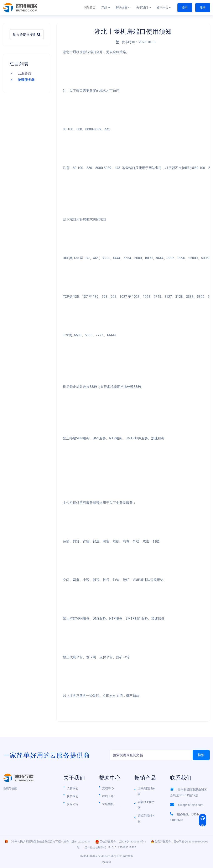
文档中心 (108, 788)
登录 (185, 7)
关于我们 (142, 7)
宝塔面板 (108, 804)
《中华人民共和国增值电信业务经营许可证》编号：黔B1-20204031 (50, 842)
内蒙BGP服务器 (146, 805)
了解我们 (72, 788)
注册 (203, 7)
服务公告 (72, 804)
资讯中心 (162, 7)
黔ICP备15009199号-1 (133, 842)
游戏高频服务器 (146, 819)
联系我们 (72, 796)
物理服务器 (26, 80)
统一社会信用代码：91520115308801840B (110, 847)
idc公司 (106, 862)
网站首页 (90, 7)
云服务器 (25, 73)
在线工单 (108, 796)
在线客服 (203, 820)
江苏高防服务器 (146, 791)
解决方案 (122, 7)
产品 (104, 7)
